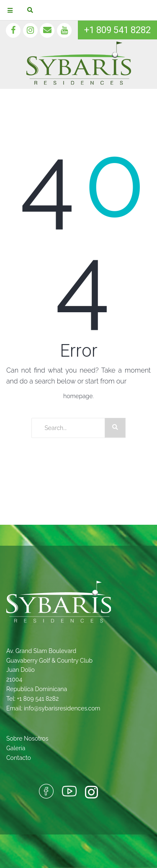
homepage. (78, 396)
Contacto (19, 758)
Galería (16, 748)
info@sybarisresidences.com (62, 708)
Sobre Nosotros (27, 738)
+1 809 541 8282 (117, 30)
